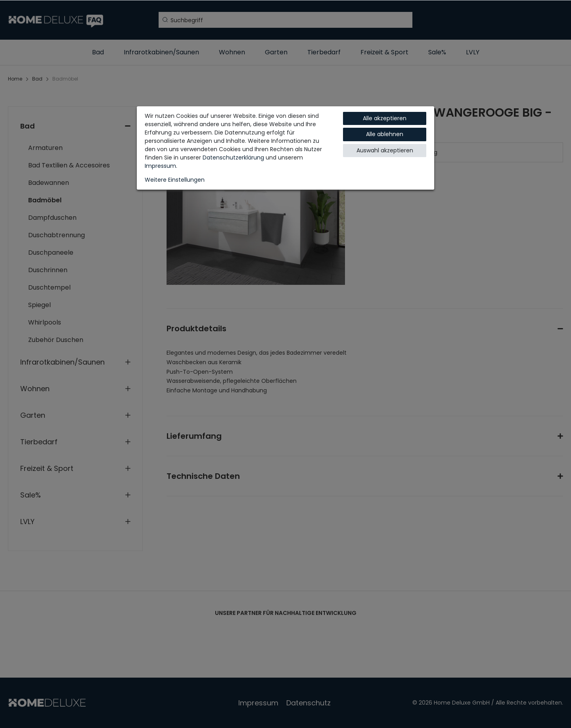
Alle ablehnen (385, 134)
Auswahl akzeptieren (385, 150)
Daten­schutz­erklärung (233, 158)
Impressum (160, 166)
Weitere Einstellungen (175, 180)
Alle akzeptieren (385, 118)
